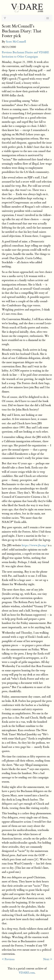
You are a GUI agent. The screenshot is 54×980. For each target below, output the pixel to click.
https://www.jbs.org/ (34, 545)
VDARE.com (27, 973)
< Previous (8, 959)
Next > (48, 959)
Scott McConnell (16, 42)
